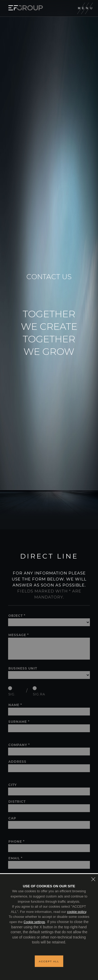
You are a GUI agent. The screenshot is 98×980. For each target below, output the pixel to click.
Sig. (12, 694)
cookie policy (76, 912)
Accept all (49, 961)
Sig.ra (39, 694)
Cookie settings (34, 922)
